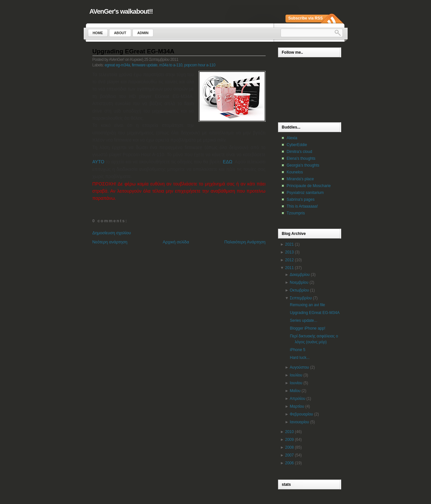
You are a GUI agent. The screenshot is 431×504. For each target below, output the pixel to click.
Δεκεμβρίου (300, 275)
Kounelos (295, 172)
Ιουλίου (296, 375)
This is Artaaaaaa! (302, 206)
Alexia (292, 138)
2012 (290, 260)
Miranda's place (300, 179)
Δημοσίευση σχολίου (112, 233)
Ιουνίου (296, 383)
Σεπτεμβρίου (301, 298)
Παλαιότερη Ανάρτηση (245, 242)
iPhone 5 (297, 350)
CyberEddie (297, 145)
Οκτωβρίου (299, 290)
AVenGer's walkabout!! (121, 11)
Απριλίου (298, 399)
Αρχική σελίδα (176, 242)
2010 (290, 432)
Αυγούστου (299, 367)
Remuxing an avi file (307, 305)
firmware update (145, 65)
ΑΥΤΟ (98, 162)
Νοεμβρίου (299, 282)
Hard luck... (300, 358)
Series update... (303, 320)
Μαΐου (295, 391)
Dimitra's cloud (299, 152)
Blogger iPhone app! (307, 328)
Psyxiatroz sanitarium (305, 193)
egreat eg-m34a (118, 65)
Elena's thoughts (301, 158)
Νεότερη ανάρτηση (110, 242)
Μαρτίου (297, 406)
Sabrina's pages (301, 199)
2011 (290, 268)
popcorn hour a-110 (200, 65)
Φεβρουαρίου (301, 414)
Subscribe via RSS (306, 18)
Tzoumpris (296, 213)
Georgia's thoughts (303, 165)
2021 (290, 244)
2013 (290, 252)
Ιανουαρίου (299, 422)
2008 (290, 447)
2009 (290, 440)
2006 (290, 463)
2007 (290, 455)
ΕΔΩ (228, 162)
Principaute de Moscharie (309, 186)
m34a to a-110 (171, 65)
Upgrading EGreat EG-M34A (133, 51)
